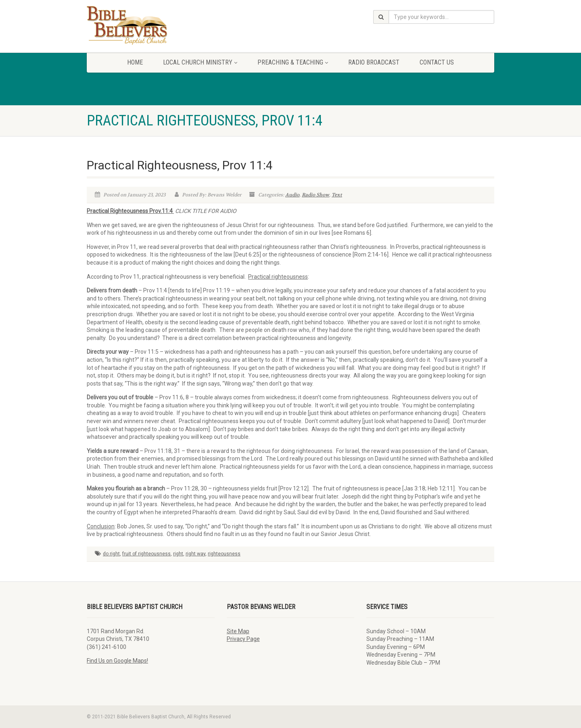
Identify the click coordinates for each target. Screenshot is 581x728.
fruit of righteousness (146, 554)
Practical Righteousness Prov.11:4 (130, 211)
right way (195, 554)
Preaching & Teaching (293, 62)
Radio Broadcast (374, 62)
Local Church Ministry (200, 62)
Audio (292, 195)
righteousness (224, 554)
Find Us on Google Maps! (117, 661)
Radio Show (316, 195)
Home (135, 62)
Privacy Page (243, 639)
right (178, 554)
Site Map (238, 631)
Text (337, 195)
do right (111, 554)
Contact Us (437, 62)
